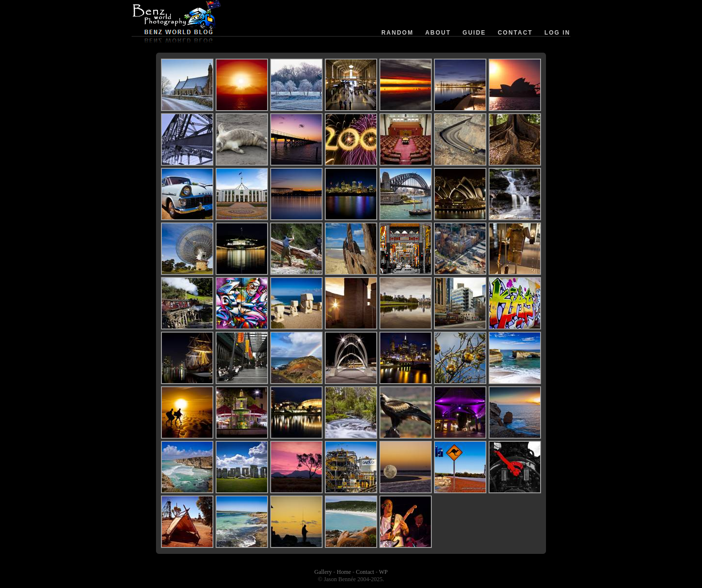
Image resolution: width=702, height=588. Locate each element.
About (438, 33)
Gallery (323, 572)
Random (397, 33)
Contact (515, 33)
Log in (557, 33)
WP (383, 572)
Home (344, 572)
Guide (474, 33)
